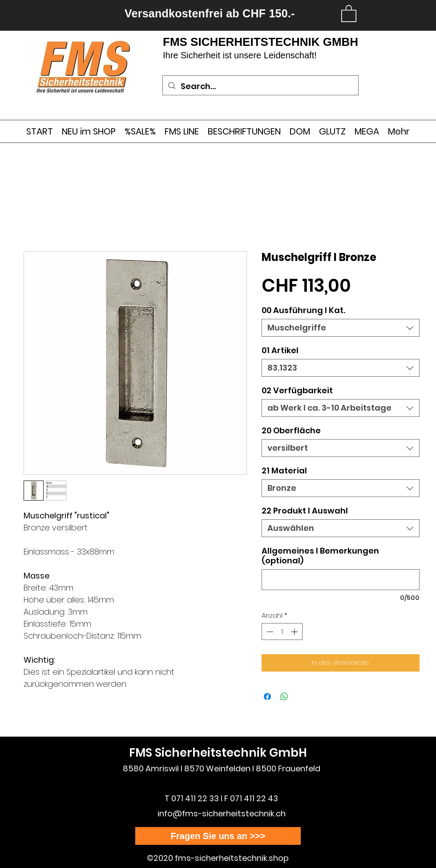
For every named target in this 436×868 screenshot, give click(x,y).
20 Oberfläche (291, 430)
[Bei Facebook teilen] (267, 697)
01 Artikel (280, 350)
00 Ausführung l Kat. (303, 310)
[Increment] (295, 632)
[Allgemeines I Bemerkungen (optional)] (341, 580)
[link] (349, 13)
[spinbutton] (282, 632)
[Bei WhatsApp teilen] (284, 697)
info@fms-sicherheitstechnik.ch (222, 813)
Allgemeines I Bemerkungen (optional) (320, 556)
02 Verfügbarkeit (297, 390)
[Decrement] (269, 632)
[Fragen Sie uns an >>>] (218, 836)
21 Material (284, 471)
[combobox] (341, 328)
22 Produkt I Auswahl (305, 511)
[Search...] (260, 86)
